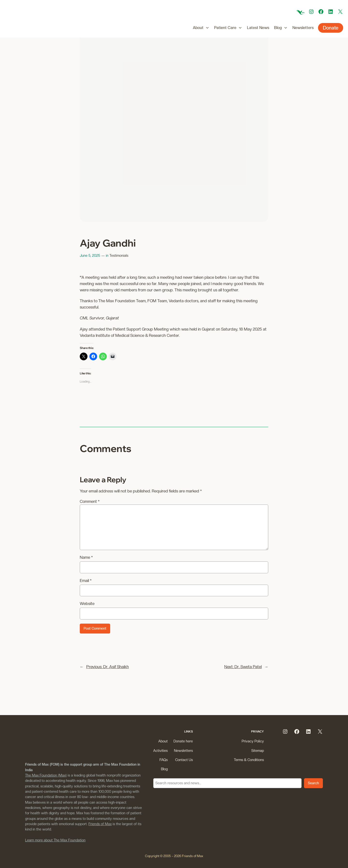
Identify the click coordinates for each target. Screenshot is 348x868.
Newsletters (303, 28)
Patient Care (228, 28)
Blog (281, 28)
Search (159, 775)
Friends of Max (100, 824)
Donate (331, 28)
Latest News (258, 28)
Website (87, 604)
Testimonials (119, 255)
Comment (90, 501)
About (201, 28)
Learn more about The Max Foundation (55, 840)
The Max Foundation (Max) (46, 775)
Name (86, 557)
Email (86, 581)
